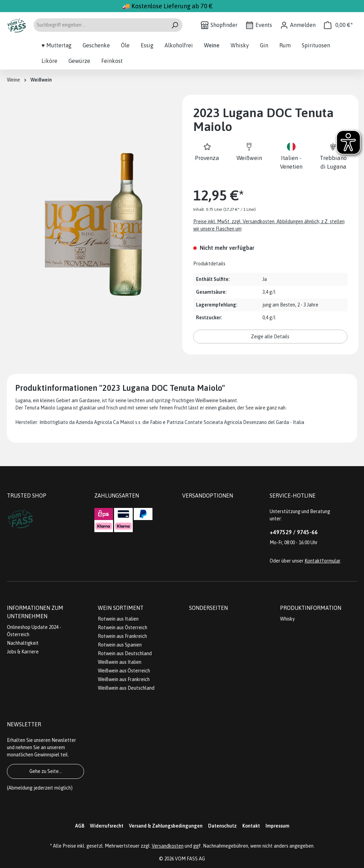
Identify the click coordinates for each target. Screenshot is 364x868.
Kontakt (251, 826)
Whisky (287, 619)
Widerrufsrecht (107, 826)
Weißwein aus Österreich (124, 671)
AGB (80, 826)
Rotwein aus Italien (118, 619)
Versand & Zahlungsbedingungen (166, 826)
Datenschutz (222, 826)
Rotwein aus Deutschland (125, 653)
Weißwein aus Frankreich (124, 679)
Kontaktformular (322, 561)
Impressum (277, 826)
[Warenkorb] (338, 25)
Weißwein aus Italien (120, 662)
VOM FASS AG (190, 859)
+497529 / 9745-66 (294, 532)
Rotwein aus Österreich (123, 628)
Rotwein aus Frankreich (122, 636)
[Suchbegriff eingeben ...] (100, 25)
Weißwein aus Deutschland (126, 688)
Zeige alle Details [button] (270, 337)
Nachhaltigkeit (23, 643)
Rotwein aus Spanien (120, 645)
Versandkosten (168, 846)
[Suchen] (175, 25)
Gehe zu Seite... (46, 771)
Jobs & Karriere (23, 652)
